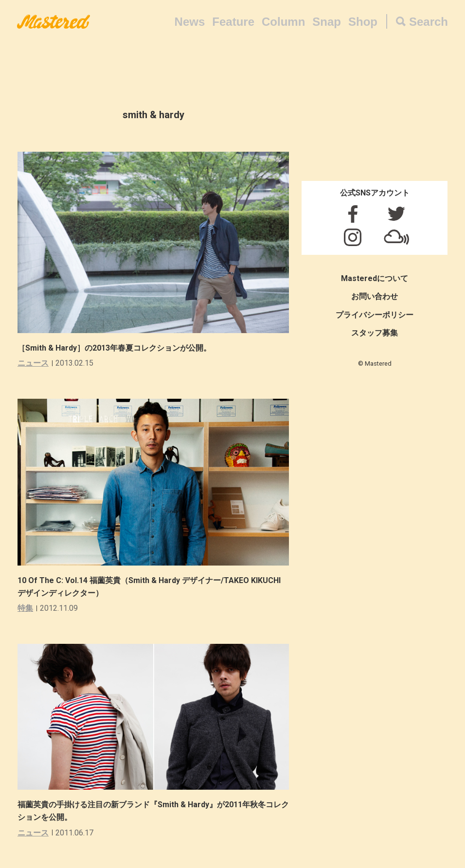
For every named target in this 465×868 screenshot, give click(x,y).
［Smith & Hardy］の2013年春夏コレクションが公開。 (114, 348)
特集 (25, 608)
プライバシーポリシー (375, 315)
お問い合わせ (375, 296)
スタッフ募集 (375, 333)
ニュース (33, 363)
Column (283, 22)
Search (429, 22)
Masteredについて (375, 278)
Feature (233, 22)
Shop (363, 22)
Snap (327, 22)
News (190, 22)
